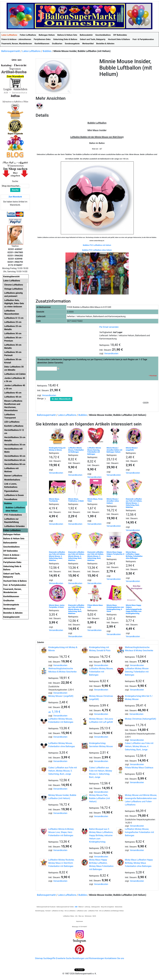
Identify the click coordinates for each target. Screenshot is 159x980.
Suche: (15, 181)
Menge (40, 399)
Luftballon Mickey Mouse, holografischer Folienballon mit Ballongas (139, 832)
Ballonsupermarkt (11, 51)
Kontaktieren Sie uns (114, 958)
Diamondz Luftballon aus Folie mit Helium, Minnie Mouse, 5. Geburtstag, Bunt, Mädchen (96, 556)
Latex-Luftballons (31, 51)
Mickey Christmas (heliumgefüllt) (141, 719)
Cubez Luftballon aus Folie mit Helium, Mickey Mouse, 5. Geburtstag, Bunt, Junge (63, 771)
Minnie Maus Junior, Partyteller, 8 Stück (57, 606)
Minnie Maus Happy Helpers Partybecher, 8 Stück (115, 554)
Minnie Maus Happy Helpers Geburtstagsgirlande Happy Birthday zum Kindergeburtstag (134, 609)
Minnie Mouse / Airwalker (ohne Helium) (113, 501)
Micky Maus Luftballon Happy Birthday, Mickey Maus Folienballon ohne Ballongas (139, 863)
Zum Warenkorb (15, 197)
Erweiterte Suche (64, 958)
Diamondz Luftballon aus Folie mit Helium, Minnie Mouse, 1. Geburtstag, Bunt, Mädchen (134, 503)
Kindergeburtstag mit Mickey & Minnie (57, 449)
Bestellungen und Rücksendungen (88, 958)
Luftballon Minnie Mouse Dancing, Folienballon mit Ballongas (94, 451)
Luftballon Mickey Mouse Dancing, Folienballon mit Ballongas (137, 672)
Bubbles (47, 51)
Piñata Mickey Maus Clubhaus (139, 768)
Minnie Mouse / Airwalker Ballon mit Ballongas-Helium (114, 450)
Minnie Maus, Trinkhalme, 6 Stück (76, 500)
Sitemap (39, 958)
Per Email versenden (109, 327)
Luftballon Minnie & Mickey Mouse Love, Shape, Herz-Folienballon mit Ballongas (61, 832)
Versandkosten (111, 353)
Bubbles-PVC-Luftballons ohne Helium (97, 250)
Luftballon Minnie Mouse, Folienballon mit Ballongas (76, 450)
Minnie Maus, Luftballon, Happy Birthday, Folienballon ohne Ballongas (134, 555)
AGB (76, 907)
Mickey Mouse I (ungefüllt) (61, 696)
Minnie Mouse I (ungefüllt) (132, 449)
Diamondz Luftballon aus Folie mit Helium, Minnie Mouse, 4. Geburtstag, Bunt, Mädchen (76, 556)
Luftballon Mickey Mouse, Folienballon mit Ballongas (101, 672)
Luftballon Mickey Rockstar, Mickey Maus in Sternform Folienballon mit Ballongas (61, 863)
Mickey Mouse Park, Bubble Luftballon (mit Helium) (100, 798)
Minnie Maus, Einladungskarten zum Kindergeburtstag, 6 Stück (115, 608)
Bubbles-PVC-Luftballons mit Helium (97, 245)
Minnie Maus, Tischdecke (54, 500)
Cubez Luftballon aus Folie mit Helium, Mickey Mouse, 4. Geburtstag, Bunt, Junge (139, 746)
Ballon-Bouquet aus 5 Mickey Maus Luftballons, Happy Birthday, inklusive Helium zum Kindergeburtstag (101, 835)
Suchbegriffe (49, 958)
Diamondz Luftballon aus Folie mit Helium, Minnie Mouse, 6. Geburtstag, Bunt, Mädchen (76, 609)
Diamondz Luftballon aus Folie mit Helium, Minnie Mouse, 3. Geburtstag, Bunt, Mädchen (57, 556)
